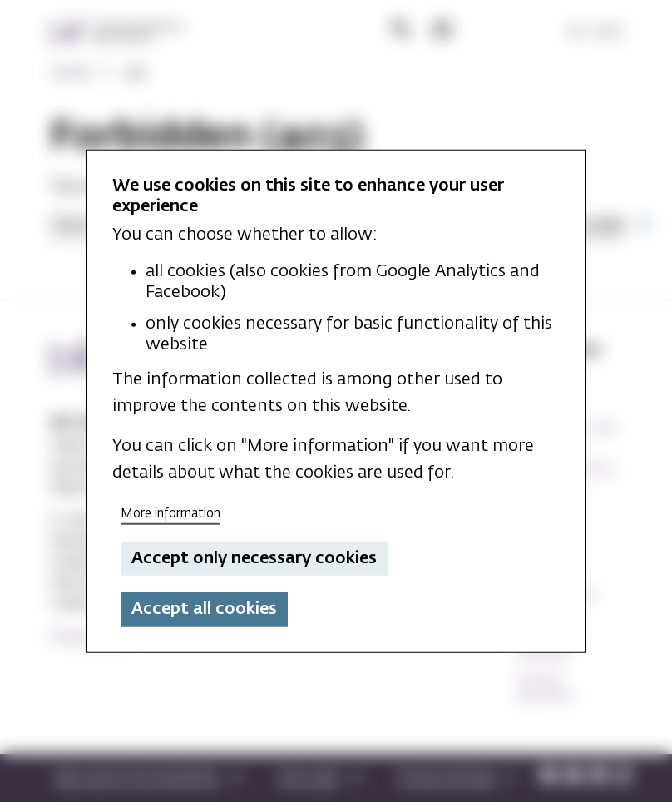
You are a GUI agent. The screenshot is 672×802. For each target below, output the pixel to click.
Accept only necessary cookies (254, 558)
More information (170, 514)
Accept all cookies (204, 609)
